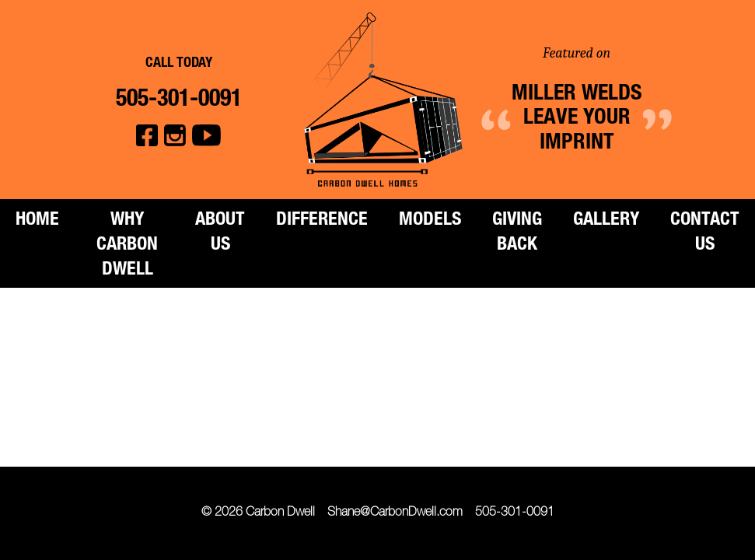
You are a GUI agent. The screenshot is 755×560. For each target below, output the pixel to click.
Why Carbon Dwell (127, 246)
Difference (322, 221)
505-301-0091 (515, 513)
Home (37, 221)
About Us (220, 233)
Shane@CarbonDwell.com (395, 513)
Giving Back (517, 233)
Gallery (606, 221)
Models (430, 221)
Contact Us (705, 233)
